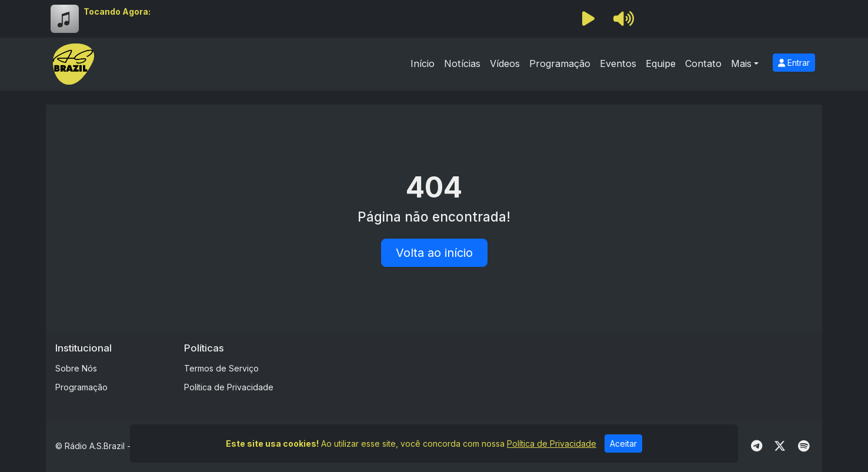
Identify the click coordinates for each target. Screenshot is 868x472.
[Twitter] (780, 446)
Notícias (462, 63)
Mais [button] (741, 63)
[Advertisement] (526, 369)
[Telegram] (757, 446)
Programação (560, 63)
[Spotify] (804, 446)
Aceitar (623, 443)
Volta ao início (434, 253)
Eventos (618, 63)
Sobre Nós (76, 368)
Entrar (794, 63)
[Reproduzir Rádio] (588, 19)
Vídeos (505, 63)
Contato (703, 63)
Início (423, 63)
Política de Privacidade (229, 387)
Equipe (661, 63)
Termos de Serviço (221, 368)
